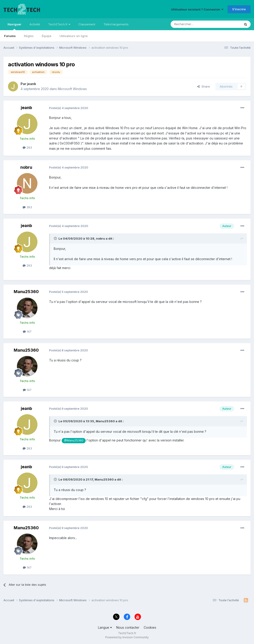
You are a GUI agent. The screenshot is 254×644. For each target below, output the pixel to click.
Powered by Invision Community (127, 637)
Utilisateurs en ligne (74, 36)
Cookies (150, 627)
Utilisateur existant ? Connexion (197, 9)
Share (204, 86)
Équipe (47, 36)
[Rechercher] (196, 24)
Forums (10, 36)
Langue (105, 627)
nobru (26, 167)
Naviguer (14, 26)
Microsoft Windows (72, 89)
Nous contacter (128, 627)
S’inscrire (239, 9)
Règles (29, 36)
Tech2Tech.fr (59, 24)
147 (27, 331)
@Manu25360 (74, 440)
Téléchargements (116, 24)
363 (27, 207)
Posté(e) (69, 108)
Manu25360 (26, 292)
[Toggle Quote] (56, 238)
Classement (87, 24)
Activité (35, 24)
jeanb (32, 84)
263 (27, 147)
